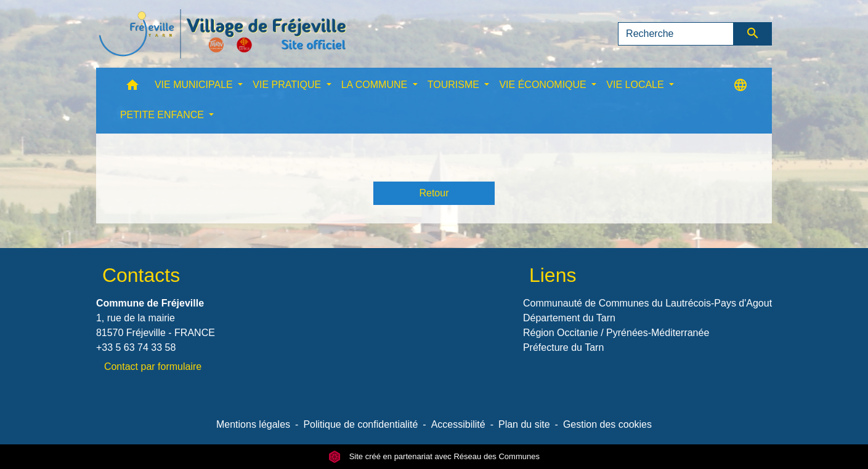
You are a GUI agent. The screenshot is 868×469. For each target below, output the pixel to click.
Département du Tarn (569, 318)
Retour (434, 193)
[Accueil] (222, 34)
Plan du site (524, 424)
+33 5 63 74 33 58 (136, 347)
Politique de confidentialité (360, 424)
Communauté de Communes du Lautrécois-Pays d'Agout (647, 303)
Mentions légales (253, 424)
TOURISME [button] (455, 85)
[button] (132, 88)
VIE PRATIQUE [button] (288, 85)
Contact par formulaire (153, 367)
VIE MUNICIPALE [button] (195, 85)
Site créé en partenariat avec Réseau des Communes (434, 456)
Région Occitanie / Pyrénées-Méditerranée (616, 333)
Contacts (141, 275)
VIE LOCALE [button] (636, 85)
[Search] (676, 34)
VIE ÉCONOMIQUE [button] (544, 85)
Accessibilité (458, 424)
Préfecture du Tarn (563, 347)
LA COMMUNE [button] (376, 85)
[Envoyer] (753, 34)
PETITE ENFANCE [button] (163, 115)
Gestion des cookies (607, 424)
